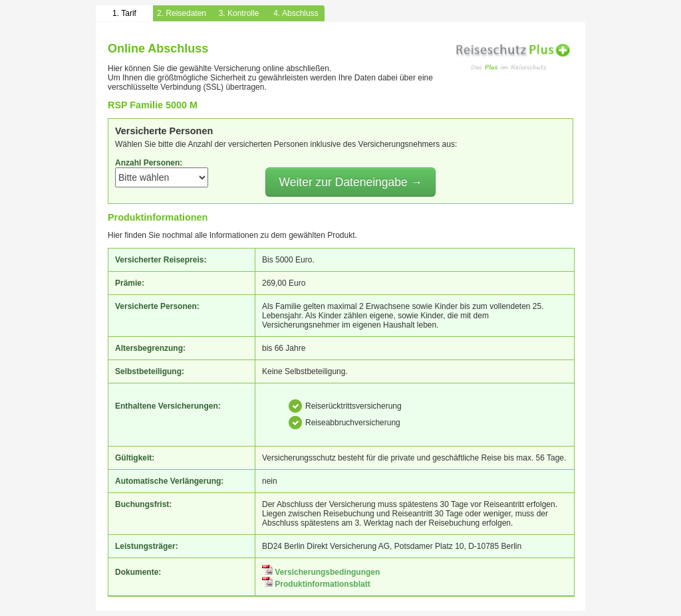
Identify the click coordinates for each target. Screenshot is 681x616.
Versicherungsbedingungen (321, 572)
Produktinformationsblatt (316, 584)
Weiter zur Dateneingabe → (350, 182)
